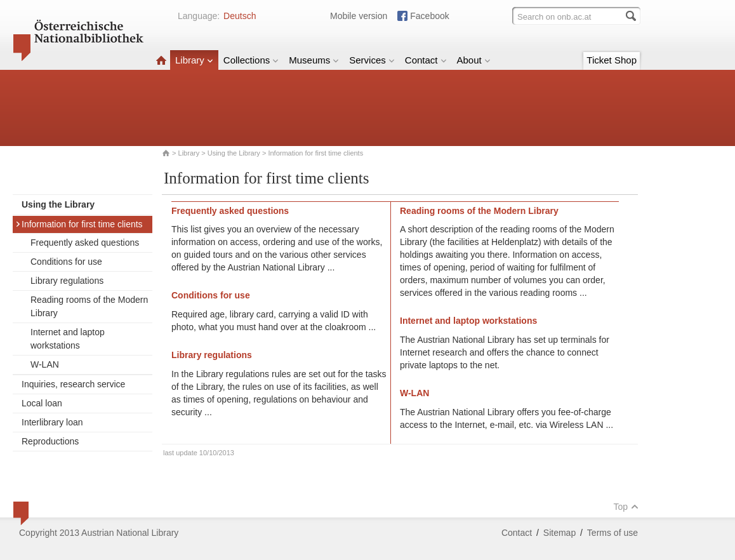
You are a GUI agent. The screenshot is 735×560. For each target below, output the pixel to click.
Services (372, 60)
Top (626, 507)
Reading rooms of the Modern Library (89, 306)
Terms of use (612, 533)
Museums (314, 60)
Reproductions (50, 441)
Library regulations (67, 281)
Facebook (429, 16)
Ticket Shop (612, 60)
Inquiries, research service (73, 384)
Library (194, 60)
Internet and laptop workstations (68, 339)
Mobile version (359, 16)
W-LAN (45, 364)
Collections (251, 60)
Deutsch (240, 16)
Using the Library (234, 153)
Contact (426, 60)
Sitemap (560, 533)
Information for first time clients (79, 224)
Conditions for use (66, 262)
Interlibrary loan (52, 422)
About (474, 60)
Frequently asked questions (85, 243)
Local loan (42, 403)
